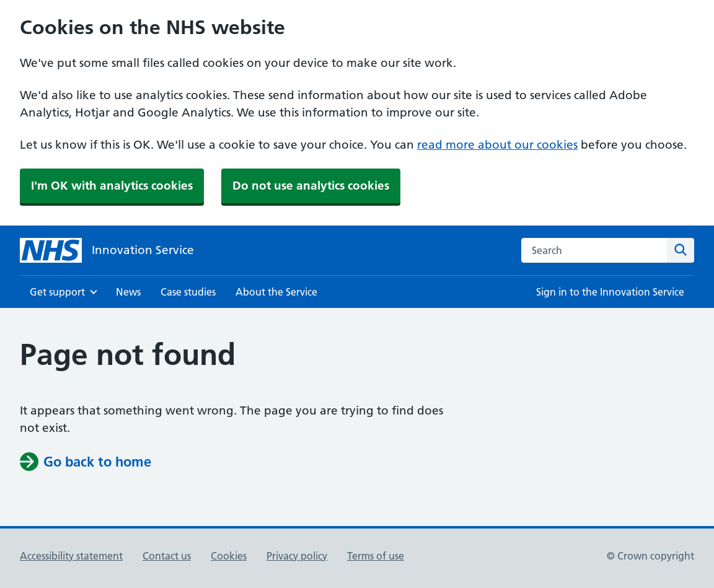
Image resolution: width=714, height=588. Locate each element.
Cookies (229, 556)
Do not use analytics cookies (311, 186)
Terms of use (376, 556)
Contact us (167, 556)
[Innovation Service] (107, 250)
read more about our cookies (497, 145)
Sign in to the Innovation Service (610, 292)
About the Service (276, 292)
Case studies (188, 292)
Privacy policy (297, 556)
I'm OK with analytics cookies (112, 186)
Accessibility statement (71, 556)
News (128, 292)
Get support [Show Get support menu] (57, 292)
